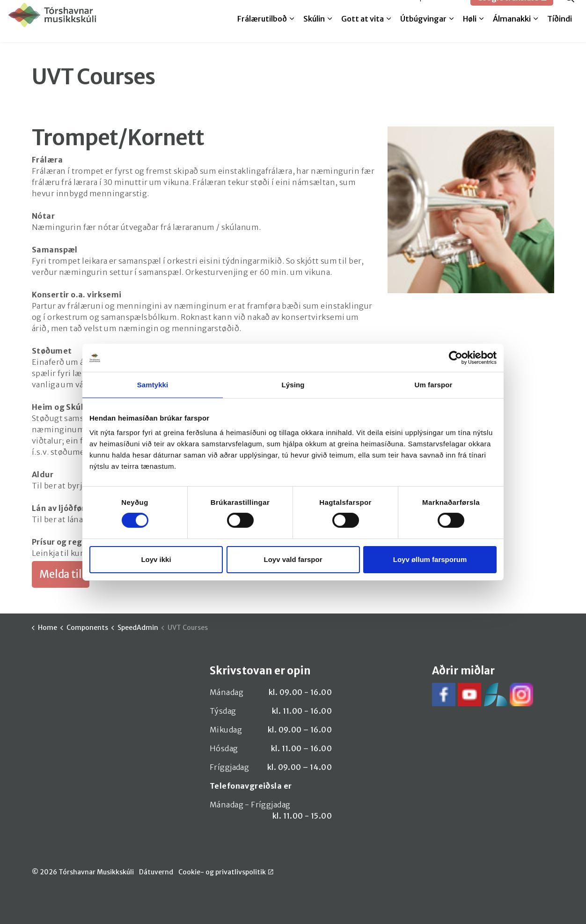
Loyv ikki (156, 559)
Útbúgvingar (423, 31)
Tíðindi (560, 31)
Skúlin (314, 31)
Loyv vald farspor (293, 559)
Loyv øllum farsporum (430, 559)
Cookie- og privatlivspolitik (226, 872)
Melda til (390, 10)
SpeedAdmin (439, 10)
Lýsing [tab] (293, 384)
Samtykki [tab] (153, 384)
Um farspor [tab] (433, 384)
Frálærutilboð (262, 31)
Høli (470, 31)
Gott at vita (363, 31)
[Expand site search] (570, 11)
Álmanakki (512, 31)
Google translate (512, 11)
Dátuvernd (156, 872)
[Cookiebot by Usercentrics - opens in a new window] (456, 357)
